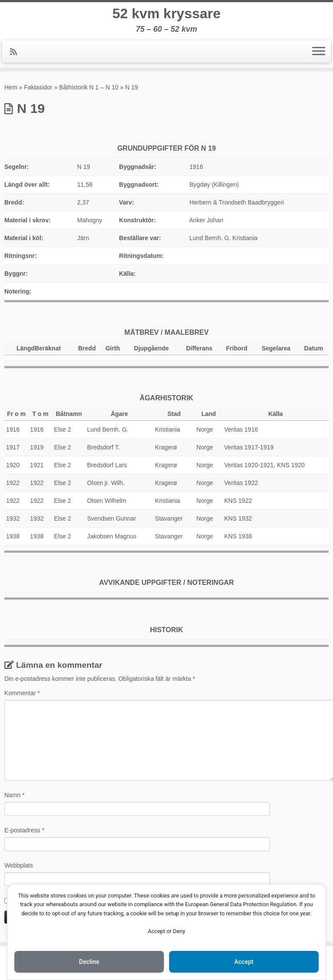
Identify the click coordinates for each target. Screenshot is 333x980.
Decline (89, 962)
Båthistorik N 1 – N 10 (89, 87)
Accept (244, 962)
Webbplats (19, 865)
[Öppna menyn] (319, 52)
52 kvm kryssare (166, 13)
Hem (11, 87)
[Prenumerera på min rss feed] (16, 52)
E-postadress (24, 830)
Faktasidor (38, 87)
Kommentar (22, 693)
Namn (15, 795)
